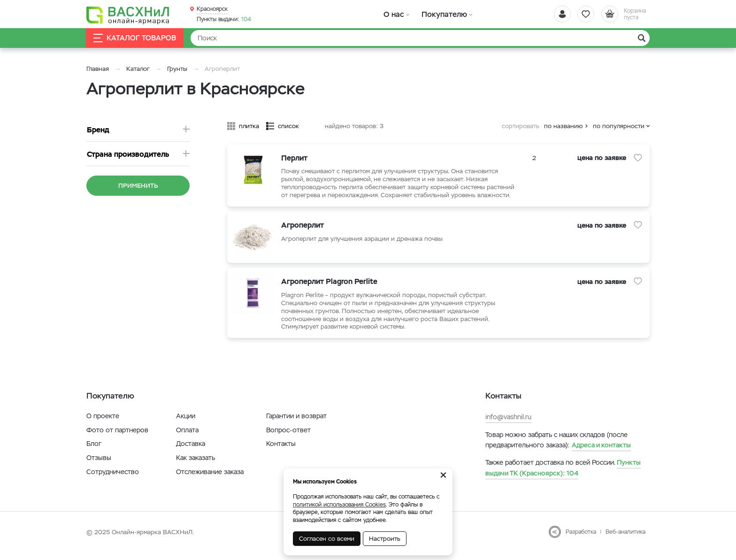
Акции (186, 424)
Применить (138, 186)
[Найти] (420, 38)
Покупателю (440, 14)
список (288, 126)
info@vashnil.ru (508, 425)
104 (224, 19)
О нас (393, 14)
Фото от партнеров (117, 438)
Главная (98, 69)
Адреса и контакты (601, 453)
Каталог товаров (135, 38)
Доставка (191, 452)
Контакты (281, 452)
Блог (94, 452)
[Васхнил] (129, 15)
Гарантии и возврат (296, 424)
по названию (563, 126)
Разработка (581, 540)
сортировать (521, 126)
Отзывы (99, 466)
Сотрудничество (113, 480)
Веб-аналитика (625, 540)
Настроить (385, 539)
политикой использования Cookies (339, 505)
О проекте (103, 424)
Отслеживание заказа (210, 480)
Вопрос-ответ (288, 438)
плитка (249, 126)
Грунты (177, 69)
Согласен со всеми (327, 539)
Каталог (138, 69)
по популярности (619, 126)
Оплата (187, 438)
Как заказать (195, 466)
